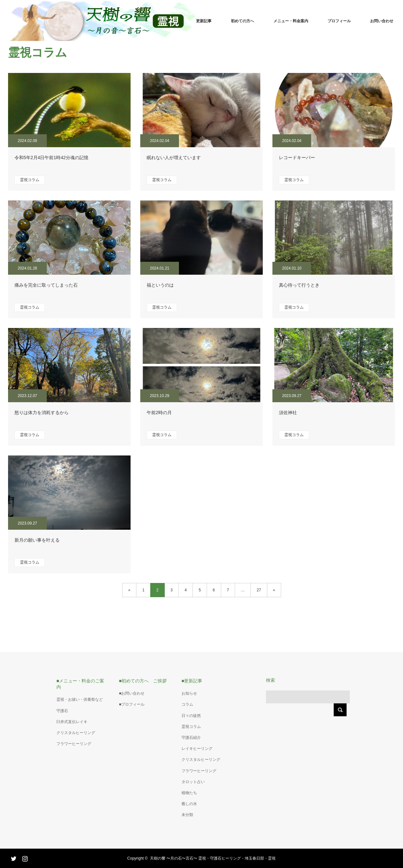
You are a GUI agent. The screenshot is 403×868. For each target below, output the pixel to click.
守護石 (62, 711)
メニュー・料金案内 (291, 21)
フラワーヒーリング (74, 744)
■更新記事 (192, 681)
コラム (187, 704)
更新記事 (204, 21)
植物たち (189, 793)
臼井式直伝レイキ (72, 722)
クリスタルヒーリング (76, 733)
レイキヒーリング (197, 749)
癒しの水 (189, 804)
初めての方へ (242, 21)
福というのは (160, 285)
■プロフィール (132, 704)
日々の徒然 (191, 716)
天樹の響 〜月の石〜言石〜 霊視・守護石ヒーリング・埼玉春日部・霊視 (213, 858)
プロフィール (339, 21)
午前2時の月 (159, 413)
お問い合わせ (382, 21)
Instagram (24, 857)
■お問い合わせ (132, 693)
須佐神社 (288, 413)
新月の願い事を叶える (37, 540)
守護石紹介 (191, 738)
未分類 (187, 815)
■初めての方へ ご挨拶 (143, 681)
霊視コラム (30, 180)
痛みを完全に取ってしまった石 (46, 285)
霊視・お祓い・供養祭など (80, 700)
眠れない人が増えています (174, 158)
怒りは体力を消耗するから (42, 413)
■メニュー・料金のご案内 (80, 684)
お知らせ (189, 693)
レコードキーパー (297, 158)
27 (259, 590)
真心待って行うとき (299, 285)
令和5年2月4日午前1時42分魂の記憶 (51, 158)
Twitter (13, 857)
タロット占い (193, 782)
